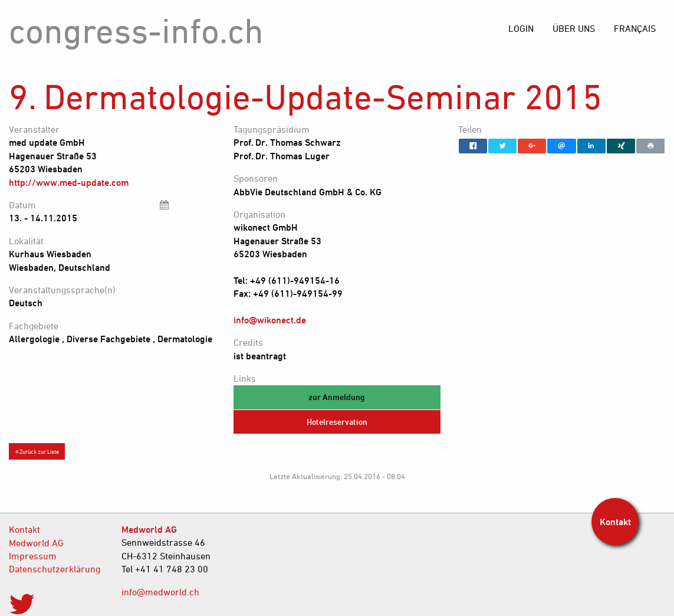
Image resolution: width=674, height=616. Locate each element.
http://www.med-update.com (69, 182)
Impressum (33, 556)
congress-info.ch (136, 30)
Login (521, 28)
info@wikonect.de (270, 320)
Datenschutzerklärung (55, 569)
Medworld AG (36, 543)
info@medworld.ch (160, 592)
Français (635, 28)
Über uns (574, 28)
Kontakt (24, 529)
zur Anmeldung (337, 397)
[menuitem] (635, 28)
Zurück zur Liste (37, 451)
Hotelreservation (337, 422)
